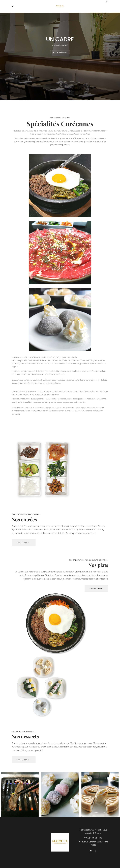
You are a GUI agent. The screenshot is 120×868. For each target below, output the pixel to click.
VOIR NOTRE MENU (60, 52)
